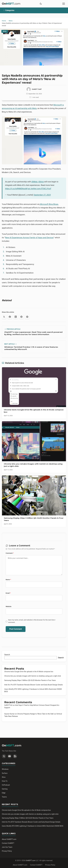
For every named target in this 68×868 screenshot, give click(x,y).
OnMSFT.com (31, 860)
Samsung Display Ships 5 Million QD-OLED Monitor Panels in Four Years (30, 680)
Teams (4, 797)
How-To (5, 781)
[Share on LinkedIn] (16, 317)
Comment (10, 553)
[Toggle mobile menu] (64, 4)
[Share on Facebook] (10, 317)
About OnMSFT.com (9, 839)
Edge (4, 793)
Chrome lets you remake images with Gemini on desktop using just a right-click (33, 676)
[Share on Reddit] (21, 317)
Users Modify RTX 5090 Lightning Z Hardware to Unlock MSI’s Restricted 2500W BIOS (33, 826)
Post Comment (16, 629)
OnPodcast (6, 785)
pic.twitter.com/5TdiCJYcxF (40, 189)
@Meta (34, 182)
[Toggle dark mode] (41, 4)
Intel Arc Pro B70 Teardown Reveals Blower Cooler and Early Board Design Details (34, 685)
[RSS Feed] (15, 756)
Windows (5, 769)
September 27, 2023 (42, 195)
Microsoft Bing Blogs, (49, 204)
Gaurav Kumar (9, 714)
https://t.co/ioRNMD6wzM (16, 189)
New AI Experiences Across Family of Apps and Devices (29, 238)
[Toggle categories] (34, 10)
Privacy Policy (7, 851)
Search (7, 655)
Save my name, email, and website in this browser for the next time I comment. (32, 621)
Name (8, 580)
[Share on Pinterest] (27, 317)
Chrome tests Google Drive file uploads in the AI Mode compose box (29, 672)
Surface (5, 773)
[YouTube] (9, 756)
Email (8, 593)
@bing (41, 182)
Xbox (4, 777)
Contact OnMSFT (8, 843)
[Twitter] (4, 756)
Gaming (5, 789)
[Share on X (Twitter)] (4, 317)
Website (9, 606)
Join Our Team (7, 847)
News (5, 31)
